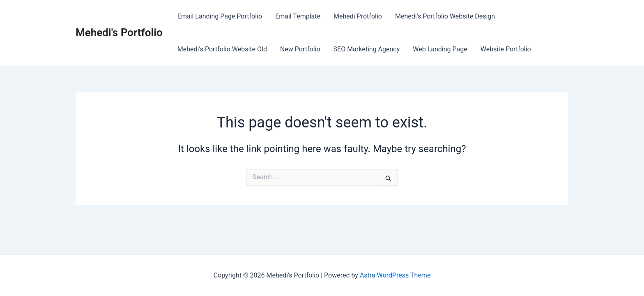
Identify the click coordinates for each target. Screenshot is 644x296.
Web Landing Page (440, 49)
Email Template (298, 16)
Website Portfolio (506, 49)
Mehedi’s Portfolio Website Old (222, 49)
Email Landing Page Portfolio (220, 16)
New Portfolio (300, 49)
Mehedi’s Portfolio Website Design (445, 16)
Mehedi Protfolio (358, 16)
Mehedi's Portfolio (119, 32)
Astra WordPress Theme (395, 275)
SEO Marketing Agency (367, 49)
